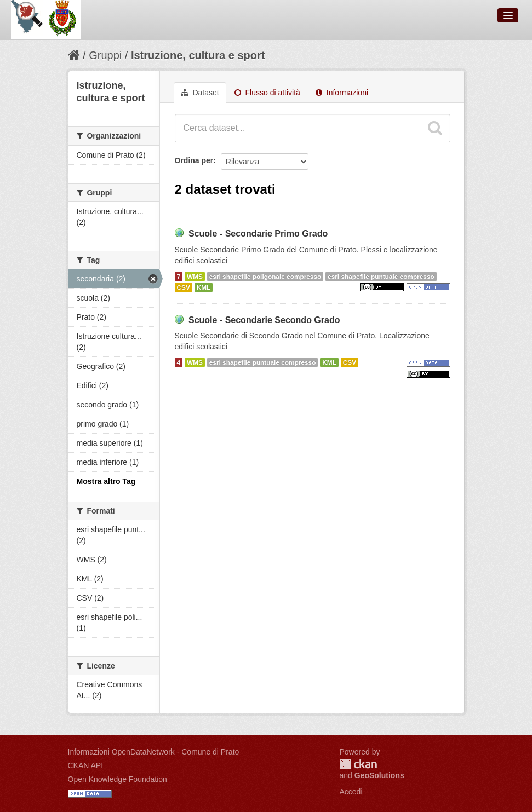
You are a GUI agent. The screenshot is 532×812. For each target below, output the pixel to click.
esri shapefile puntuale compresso (381, 277)
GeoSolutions (379, 775)
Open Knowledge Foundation (118, 779)
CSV (184, 287)
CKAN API (86, 765)
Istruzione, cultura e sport (198, 55)
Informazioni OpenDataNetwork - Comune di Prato (154, 752)
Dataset (200, 93)
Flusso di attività (267, 93)
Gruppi (105, 55)
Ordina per (194, 160)
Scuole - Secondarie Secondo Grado (264, 320)
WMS (195, 277)
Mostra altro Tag (106, 481)
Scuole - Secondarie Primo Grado (258, 234)
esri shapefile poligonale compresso (265, 277)
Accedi (351, 792)
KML (204, 287)
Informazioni (342, 93)
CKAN (358, 764)
